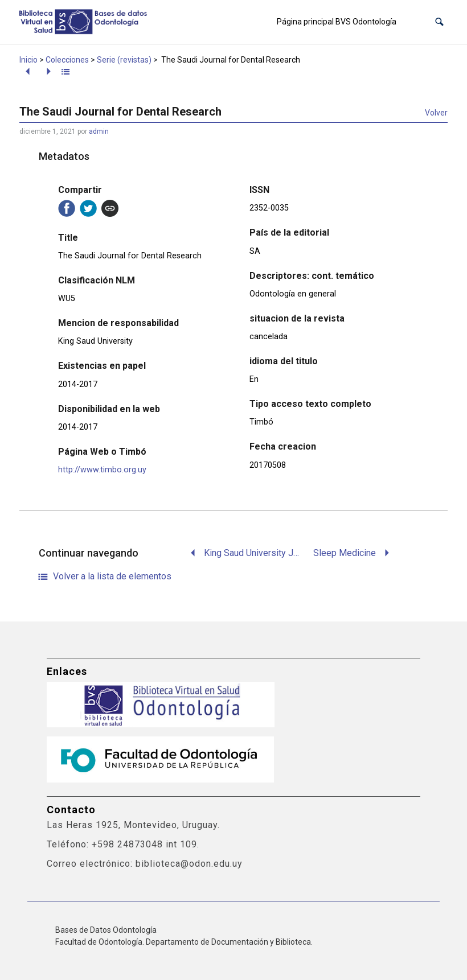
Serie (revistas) (124, 60)
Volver (436, 113)
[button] (439, 22)
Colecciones (67, 60)
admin (99, 131)
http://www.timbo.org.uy (102, 470)
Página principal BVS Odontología (337, 22)
